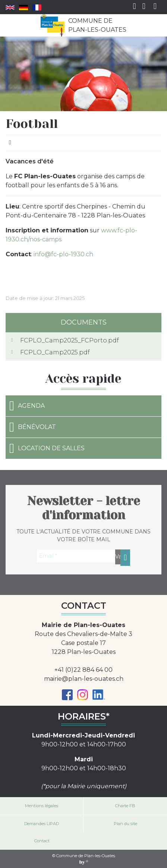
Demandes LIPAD (42, 824)
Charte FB (125, 806)
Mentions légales (42, 806)
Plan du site (125, 824)
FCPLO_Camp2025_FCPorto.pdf (70, 340)
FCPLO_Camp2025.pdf (55, 352)
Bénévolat (33, 427)
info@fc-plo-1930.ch (63, 254)
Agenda (27, 406)
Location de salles (47, 448)
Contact (42, 841)
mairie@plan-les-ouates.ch (84, 679)
